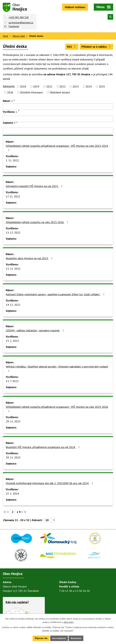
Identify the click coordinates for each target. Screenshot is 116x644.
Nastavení (76, 638)
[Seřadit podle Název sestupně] (14, 101)
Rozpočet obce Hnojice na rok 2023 (30, 258)
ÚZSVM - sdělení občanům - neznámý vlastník (35, 330)
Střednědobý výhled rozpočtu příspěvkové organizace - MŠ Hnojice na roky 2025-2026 (57, 409)
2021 (49, 86)
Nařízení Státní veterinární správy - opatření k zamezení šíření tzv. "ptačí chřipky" (56, 294)
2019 (36, 86)
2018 (23, 86)
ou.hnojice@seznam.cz (21, 22)
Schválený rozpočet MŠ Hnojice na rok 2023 (35, 186)
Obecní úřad (19, 36)
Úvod (5, 36)
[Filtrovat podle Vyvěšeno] (58, 119)
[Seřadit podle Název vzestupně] (14, 99)
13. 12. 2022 (13, 232)
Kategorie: (9, 86)
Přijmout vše (41, 638)
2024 (89, 86)
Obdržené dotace (60, 92)
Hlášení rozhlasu (75, 7)
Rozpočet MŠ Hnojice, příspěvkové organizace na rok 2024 (43, 447)
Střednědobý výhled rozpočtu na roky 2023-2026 (38, 222)
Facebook (14, 26)
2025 (102, 86)
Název (8, 101)
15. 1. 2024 (12, 494)
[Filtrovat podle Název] (58, 107)
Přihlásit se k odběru (97, 47)
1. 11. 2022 (12, 160)
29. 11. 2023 (13, 421)
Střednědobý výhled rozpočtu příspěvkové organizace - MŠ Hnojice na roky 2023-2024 (57, 148)
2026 (10, 92)
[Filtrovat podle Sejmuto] (58, 131)
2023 (76, 86)
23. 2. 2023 (12, 341)
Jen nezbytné (59, 638)
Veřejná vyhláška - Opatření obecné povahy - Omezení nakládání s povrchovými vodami (57, 368)
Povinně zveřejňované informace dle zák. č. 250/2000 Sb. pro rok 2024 (50, 483)
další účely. (69, 622)
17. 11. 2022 (13, 196)
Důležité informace (31, 92)
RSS (72, 47)
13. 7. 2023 (12, 381)
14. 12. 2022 (13, 305)
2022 (62, 86)
